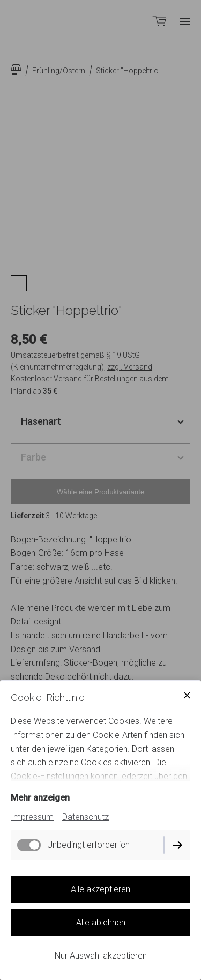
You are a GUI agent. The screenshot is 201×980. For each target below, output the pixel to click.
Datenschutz (85, 817)
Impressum (32, 817)
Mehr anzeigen (40, 798)
